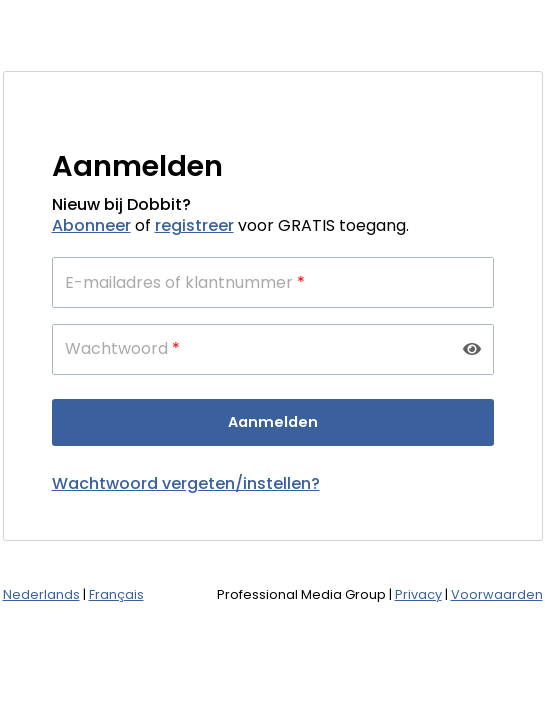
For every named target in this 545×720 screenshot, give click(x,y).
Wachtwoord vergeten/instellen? (186, 483)
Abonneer (91, 225)
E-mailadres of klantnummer (185, 283)
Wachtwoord (122, 349)
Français (116, 594)
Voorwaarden (497, 594)
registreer (194, 225)
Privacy (418, 594)
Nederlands (41, 594)
